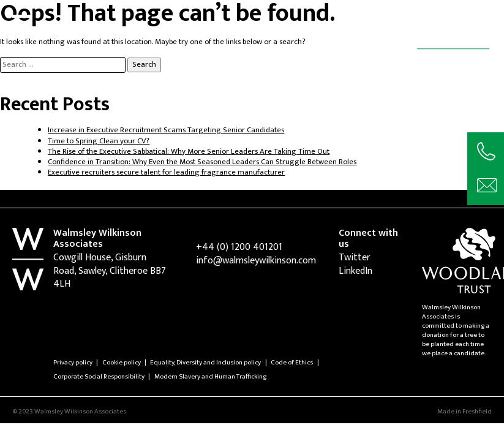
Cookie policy (122, 362)
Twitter (355, 258)
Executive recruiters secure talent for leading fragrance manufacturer (166, 172)
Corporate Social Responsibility (99, 376)
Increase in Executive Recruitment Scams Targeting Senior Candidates (166, 130)
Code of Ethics (292, 362)
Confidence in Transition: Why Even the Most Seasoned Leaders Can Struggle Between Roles (202, 162)
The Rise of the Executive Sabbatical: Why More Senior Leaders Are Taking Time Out (189, 152)
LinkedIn (355, 271)
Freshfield (477, 411)
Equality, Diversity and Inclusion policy (205, 362)
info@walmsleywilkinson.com (256, 261)
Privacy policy (73, 362)
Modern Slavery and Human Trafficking (210, 376)
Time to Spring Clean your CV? (99, 141)
